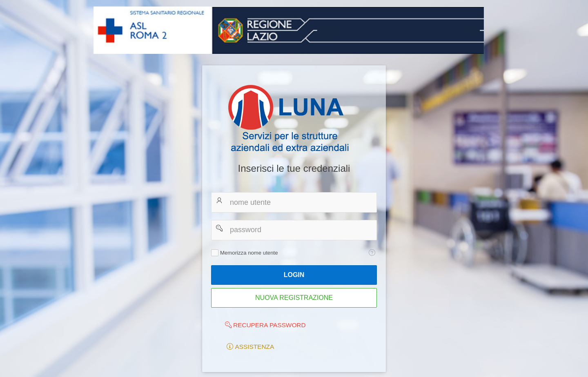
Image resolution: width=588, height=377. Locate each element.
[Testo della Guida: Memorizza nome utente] (372, 253)
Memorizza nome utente (249, 253)
